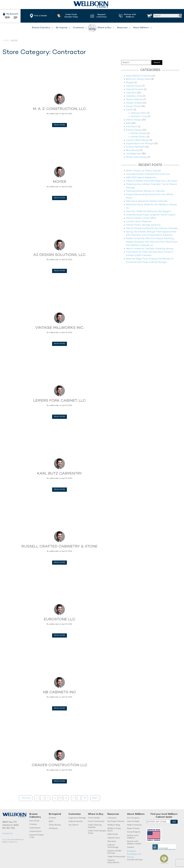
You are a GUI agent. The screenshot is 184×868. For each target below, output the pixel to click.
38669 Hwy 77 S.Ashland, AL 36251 (11, 824)
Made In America (134, 825)
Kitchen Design (134, 130)
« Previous (26, 798)
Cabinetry (131, 93)
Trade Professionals (116, 857)
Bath (51, 821)
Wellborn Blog (114, 825)
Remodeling (132, 150)
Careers (130, 847)
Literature (112, 818)
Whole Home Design (136, 157)
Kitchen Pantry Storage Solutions (143, 225)
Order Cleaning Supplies (95, 826)
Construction (35, 831)
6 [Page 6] (66, 798)
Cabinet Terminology (113, 846)
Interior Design (134, 120)
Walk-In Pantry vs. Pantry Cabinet (143, 171)
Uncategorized (134, 154)
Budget (130, 83)
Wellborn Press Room (114, 830)
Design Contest (134, 103)
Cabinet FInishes (135, 89)
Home (6, 41)
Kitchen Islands (139, 133)
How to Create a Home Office (141, 218)
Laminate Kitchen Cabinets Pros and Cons (148, 174)
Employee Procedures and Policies (134, 854)
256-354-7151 (9, 828)
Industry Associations (113, 861)
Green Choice (133, 829)
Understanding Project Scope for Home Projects (151, 215)
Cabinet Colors (134, 86)
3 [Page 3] (48, 798)
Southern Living (139, 116)
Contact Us (7, 834)
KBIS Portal (113, 834)
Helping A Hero (139, 113)
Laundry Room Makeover (139, 222)
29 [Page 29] (85, 798)
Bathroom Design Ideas (138, 79)
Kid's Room (132, 127)
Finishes (33, 824)
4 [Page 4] (55, 798)
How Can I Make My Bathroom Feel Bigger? (149, 211)
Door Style (34, 821)
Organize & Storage (77, 818)
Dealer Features (134, 100)
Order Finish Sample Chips (97, 832)
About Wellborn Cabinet (138, 76)
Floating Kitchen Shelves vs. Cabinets (145, 191)
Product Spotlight (135, 147)
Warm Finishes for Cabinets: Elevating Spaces (150, 249)
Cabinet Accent (76, 821)
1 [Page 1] (37, 798)
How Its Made (133, 821)
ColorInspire (35, 828)
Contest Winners (135, 860)
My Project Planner (116, 821)
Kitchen (52, 818)
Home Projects (134, 832)
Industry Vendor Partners (114, 852)
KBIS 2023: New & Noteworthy (141, 178)
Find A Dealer (94, 818)
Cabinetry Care (134, 96)
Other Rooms (55, 825)
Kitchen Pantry (138, 137)
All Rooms (53, 829)
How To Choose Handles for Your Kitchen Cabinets (152, 228)
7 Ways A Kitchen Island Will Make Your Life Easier (152, 181)
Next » (95, 798)
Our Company (133, 818)
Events (129, 110)
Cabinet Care (113, 838)
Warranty (112, 841)
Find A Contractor (96, 821)
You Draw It (74, 825)
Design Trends (133, 106)
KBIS (128, 123)
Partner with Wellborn (133, 837)
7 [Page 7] (73, 798)
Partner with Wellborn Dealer (134, 843)
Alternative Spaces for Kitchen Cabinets (147, 201)
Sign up (5, 840)
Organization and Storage (140, 144)
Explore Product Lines (37, 836)
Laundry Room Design (137, 140)
